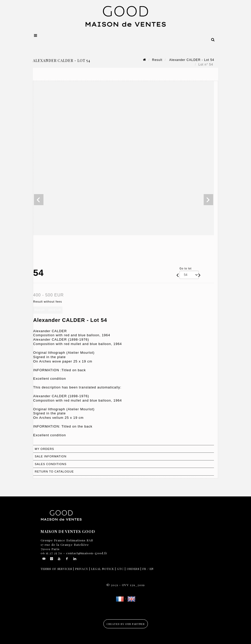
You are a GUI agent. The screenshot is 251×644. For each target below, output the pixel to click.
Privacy (82, 569)
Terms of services (56, 569)
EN (152, 569)
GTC (120, 569)
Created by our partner (126, 624)
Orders (133, 569)
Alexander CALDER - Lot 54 (191, 60)
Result (157, 60)
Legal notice (103, 569)
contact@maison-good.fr (86, 553)
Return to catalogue (54, 471)
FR (144, 569)
